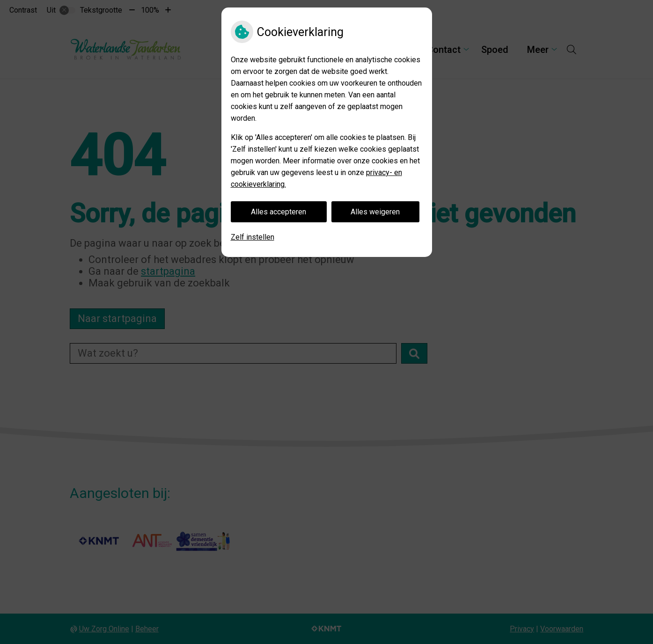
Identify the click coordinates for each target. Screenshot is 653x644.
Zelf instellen (253, 237)
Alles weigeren (375, 212)
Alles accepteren (279, 212)
